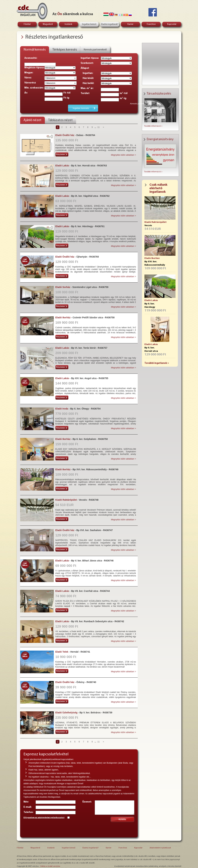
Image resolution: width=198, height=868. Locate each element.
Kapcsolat (172, 24)
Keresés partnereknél (95, 50)
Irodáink (68, 24)
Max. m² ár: (87, 88)
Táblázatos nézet (60, 120)
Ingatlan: (87, 73)
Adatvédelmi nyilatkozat (160, 848)
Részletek (61, 154)
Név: (26, 802)
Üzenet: (87, 802)
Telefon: (28, 812)
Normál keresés (35, 50)
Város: (28, 78)
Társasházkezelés (159, 94)
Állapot (85, 68)
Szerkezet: (87, 63)
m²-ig (123, 98)
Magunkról (48, 24)
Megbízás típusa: (34, 68)
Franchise (151, 24)
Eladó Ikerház (152, 258)
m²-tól (124, 93)
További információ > (153, 126)
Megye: (29, 73)
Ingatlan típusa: (90, 58)
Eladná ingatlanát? (110, 24)
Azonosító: (31, 58)
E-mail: (28, 807)
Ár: (26, 93)
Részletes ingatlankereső (54, 37)
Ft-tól (67, 93)
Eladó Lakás (151, 300)
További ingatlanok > (157, 363)
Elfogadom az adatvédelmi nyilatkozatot (44, 818)
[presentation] (49, 828)
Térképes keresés (65, 50)
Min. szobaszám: (34, 88)
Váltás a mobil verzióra (50, 866)
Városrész (30, 83)
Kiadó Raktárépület (156, 222)
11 (98, 127)
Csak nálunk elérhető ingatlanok (158, 188)
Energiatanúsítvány (160, 139)
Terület (85, 93)
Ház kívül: (87, 78)
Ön (60, 14)
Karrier (130, 24)
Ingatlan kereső (89, 24)
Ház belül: (87, 83)
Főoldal (27, 24)
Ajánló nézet (32, 120)
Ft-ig (66, 98)
